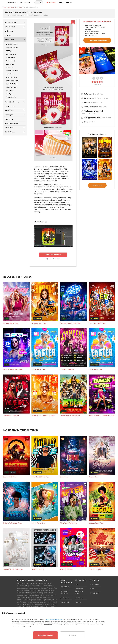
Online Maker (94, 593)
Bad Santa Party (38, 569)
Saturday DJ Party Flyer (41, 477)
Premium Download (53, 255)
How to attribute (88, 113)
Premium (94, 2)
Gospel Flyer (93, 477)
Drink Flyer (64, 477)
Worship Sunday (66, 569)
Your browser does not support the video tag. (97, 60)
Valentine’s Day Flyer (11, 415)
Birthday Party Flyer (11, 323)
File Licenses (65, 587)
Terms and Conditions (64, 592)
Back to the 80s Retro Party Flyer (102, 415)
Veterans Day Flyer (96, 569)
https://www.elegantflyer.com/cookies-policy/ (65, 624)
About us (78, 602)
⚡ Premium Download (97, 40)
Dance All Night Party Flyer (70, 323)
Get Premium (97, 185)
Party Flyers (9, 115)
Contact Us (79, 598)
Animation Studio (38, 2)
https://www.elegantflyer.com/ (55, 619)
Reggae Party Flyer (96, 523)
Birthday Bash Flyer (39, 323)
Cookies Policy (65, 602)
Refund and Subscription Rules (79, 591)
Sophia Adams (97, 103)
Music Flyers (9, 111)
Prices (92, 589)
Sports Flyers (10, 132)
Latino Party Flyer (38, 523)
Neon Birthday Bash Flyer (13, 369)
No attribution (53, 259)
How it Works (94, 584)
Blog (77, 584)
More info (103, 107)
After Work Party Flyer (69, 523)
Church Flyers (10, 27)
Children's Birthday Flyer (12, 523)
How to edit (106, 118)
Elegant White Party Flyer (13, 569)
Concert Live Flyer (67, 369)
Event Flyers (10, 40)
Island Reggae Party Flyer (70, 415)
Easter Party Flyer (38, 369)
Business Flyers (11, 23)
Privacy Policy (65, 598)
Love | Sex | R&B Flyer (97, 323)
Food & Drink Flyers (12, 102)
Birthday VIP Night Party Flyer (43, 415)
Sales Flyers (9, 128)
